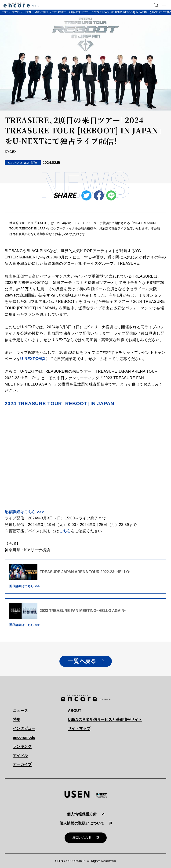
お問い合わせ (82, 838)
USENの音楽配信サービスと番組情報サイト (105, 720)
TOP (5, 12)
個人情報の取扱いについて (82, 823)
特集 (17, 720)
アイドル (20, 755)
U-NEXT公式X (33, 359)
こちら (65, 531)
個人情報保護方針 (82, 814)
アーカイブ (22, 764)
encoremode (24, 738)
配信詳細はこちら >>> (24, 512)
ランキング (22, 746)
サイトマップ (79, 728)
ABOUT (75, 711)
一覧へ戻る (82, 661)
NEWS (16, 12)
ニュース (20, 711)
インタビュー (24, 728)
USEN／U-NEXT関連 (36, 12)
